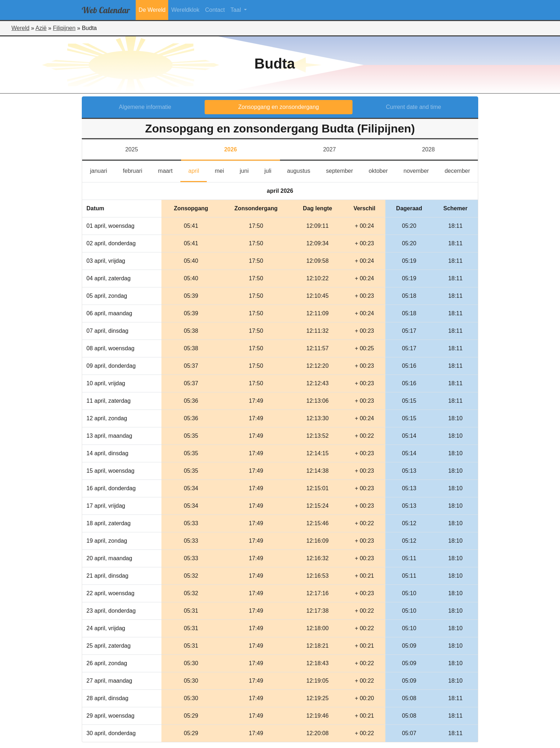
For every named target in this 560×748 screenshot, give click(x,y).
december (461, 170)
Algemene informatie (145, 107)
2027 (330, 149)
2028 (429, 149)
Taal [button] (236, 10)
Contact (215, 10)
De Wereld (152, 10)
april (197, 170)
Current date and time (414, 107)
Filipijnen (64, 28)
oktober (382, 170)
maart (169, 170)
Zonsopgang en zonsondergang (279, 107)
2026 (231, 149)
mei (223, 170)
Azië (41, 28)
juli (271, 170)
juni (248, 170)
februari (136, 170)
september (344, 170)
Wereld (20, 28)
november (420, 170)
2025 (132, 149)
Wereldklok (185, 10)
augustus (303, 170)
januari (102, 170)
